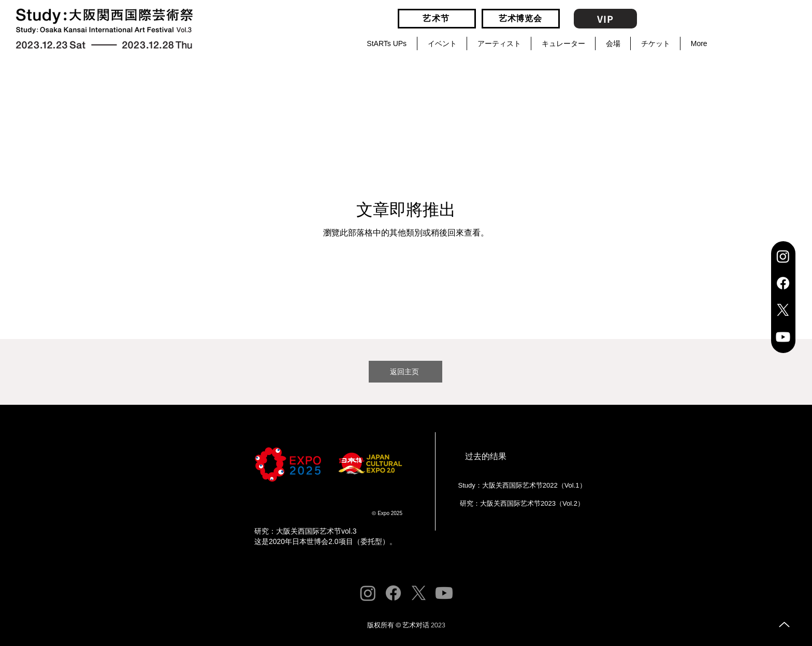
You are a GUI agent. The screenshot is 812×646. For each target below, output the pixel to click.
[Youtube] (783, 337)
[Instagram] (783, 256)
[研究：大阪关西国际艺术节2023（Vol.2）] (521, 504)
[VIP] (605, 19)
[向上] (784, 625)
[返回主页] (405, 372)
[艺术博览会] (521, 19)
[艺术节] (437, 19)
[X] (783, 310)
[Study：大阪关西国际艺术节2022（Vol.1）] (521, 486)
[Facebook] (783, 283)
